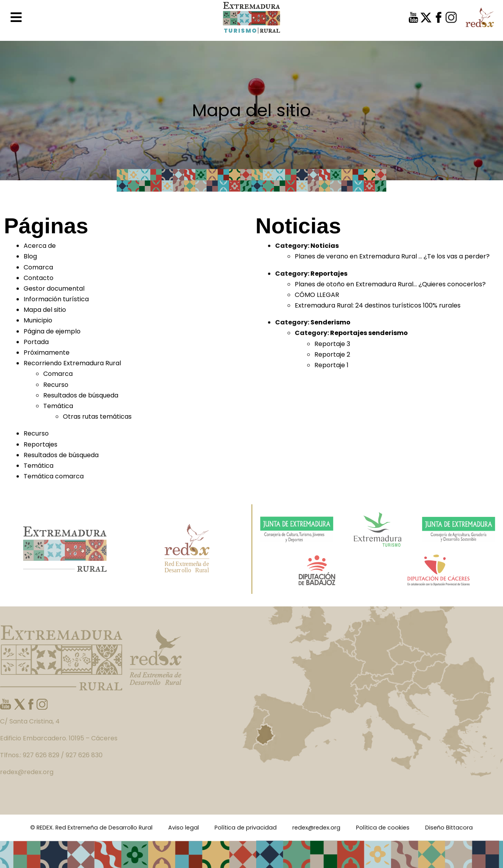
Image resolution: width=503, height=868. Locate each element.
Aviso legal (184, 828)
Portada (36, 342)
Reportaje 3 (332, 344)
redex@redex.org (316, 828)
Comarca (38, 267)
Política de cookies (383, 828)
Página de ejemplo (52, 331)
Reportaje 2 (332, 354)
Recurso (56, 385)
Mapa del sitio (45, 310)
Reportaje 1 (331, 365)
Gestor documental (54, 288)
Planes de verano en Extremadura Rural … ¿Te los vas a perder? (392, 256)
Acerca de (40, 246)
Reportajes (40, 444)
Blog (30, 256)
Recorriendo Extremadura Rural (72, 363)
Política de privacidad (246, 828)
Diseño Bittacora (449, 828)
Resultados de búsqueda (81, 395)
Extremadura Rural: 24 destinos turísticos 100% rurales (378, 305)
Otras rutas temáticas (97, 417)
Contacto (39, 278)
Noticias (325, 246)
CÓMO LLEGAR (317, 295)
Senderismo (330, 322)
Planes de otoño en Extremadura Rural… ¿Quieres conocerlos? (390, 284)
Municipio (38, 320)
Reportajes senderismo (369, 333)
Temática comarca (54, 476)
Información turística (56, 299)
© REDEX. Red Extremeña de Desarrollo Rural (91, 828)
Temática (58, 406)
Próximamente (47, 353)
